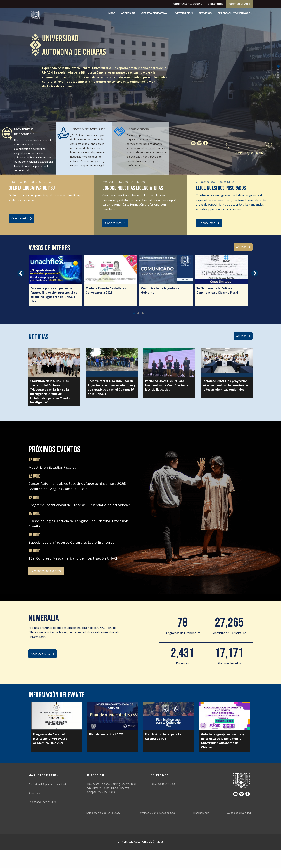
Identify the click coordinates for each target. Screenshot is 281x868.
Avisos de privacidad (239, 813)
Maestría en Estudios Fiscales (52, 467)
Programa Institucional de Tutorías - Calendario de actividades (80, 505)
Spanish (239, 153)
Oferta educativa (154, 13)
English (249, 153)
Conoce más (20, 218)
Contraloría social (188, 4)
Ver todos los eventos (46, 571)
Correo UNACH (239, 4)
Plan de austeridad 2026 (106, 734)
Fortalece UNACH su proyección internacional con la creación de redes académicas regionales (225, 385)
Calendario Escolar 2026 (42, 802)
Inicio (111, 13)
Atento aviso (36, 793)
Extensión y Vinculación (235, 13)
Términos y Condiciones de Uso (156, 813)
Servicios (205, 13)
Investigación (183, 13)
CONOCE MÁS (41, 654)
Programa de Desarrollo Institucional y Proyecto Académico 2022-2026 (50, 739)
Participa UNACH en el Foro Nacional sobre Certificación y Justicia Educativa (166, 385)
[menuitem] (188, 4)
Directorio (215, 4)
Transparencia (201, 813)
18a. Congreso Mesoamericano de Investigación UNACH (74, 558)
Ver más (241, 247)
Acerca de (128, 13)
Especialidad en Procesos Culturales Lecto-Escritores (71, 542)
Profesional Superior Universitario (48, 784)
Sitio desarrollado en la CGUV (103, 813)
